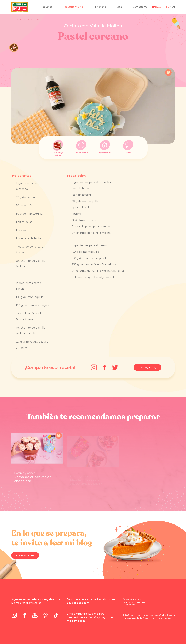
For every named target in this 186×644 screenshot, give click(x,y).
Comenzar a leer (25, 555)
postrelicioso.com (78, 603)
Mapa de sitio (129, 605)
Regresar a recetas (26, 20)
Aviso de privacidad (132, 599)
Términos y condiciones (134, 602)
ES (168, 7)
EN (173, 7)
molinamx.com (76, 621)
